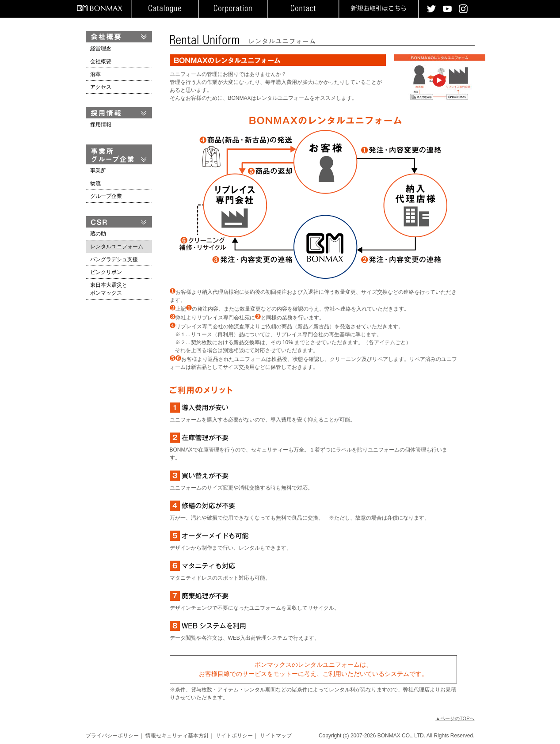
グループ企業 (106, 196)
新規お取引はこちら (379, 9)
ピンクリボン (106, 272)
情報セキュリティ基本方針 (177, 736)
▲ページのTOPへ (455, 718)
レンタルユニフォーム (117, 247)
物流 (95, 183)
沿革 (95, 74)
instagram (463, 9)
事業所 (98, 171)
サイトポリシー (234, 736)
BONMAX (99, 8)
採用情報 (101, 125)
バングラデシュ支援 (114, 259)
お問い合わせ (303, 9)
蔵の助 (98, 234)
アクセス (101, 87)
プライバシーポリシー (112, 736)
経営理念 (101, 49)
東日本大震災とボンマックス (109, 289)
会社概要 (101, 61)
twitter (431, 9)
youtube (447, 9)
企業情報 (233, 9)
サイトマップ (276, 736)
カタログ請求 (165, 9)
